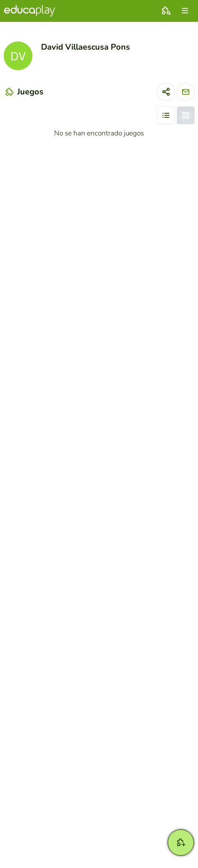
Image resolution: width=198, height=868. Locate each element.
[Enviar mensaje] (186, 92)
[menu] (185, 11)
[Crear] (181, 843)
